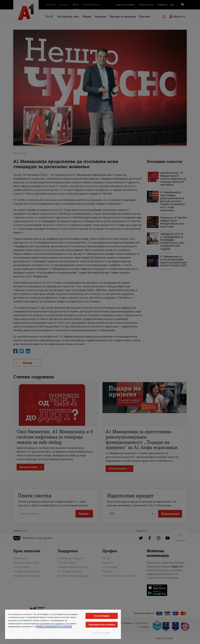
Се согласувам (102, 616)
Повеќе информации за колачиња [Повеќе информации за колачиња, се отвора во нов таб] (54, 627)
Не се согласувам (102, 633)
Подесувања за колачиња (102, 625)
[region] (63, 624)
